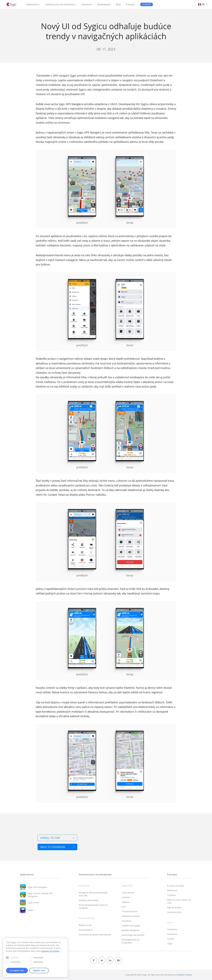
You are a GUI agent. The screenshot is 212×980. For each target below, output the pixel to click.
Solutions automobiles (89, 900)
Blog (118, 4)
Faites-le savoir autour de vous (179, 901)
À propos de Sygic (175, 886)
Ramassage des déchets (133, 935)
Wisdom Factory (185, 975)
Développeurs (104, 4)
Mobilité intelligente (130, 930)
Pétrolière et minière (131, 916)
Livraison (126, 897)
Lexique (171, 939)
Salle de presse (174, 907)
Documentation (85, 930)
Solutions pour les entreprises (60, 4)
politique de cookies (50, 951)
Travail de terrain (130, 911)
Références (172, 890)
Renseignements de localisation (131, 941)
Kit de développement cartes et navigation (93, 906)
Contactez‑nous (174, 912)
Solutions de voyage (131, 926)
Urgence (126, 902)
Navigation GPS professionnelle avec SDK (93, 894)
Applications (32, 4)
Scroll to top (57, 838)
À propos (130, 4)
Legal (170, 944)
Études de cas (85, 925)
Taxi (124, 907)
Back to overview (57, 847)
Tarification (172, 929)
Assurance (127, 921)
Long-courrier (128, 893)
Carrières (171, 895)
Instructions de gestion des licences (95, 935)
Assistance (87, 4)
